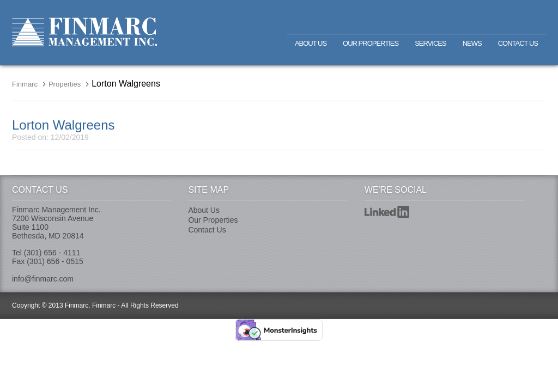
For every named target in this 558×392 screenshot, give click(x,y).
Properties (65, 84)
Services (430, 43)
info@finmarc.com (43, 279)
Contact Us (518, 43)
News (472, 43)
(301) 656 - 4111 (52, 253)
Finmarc (84, 32)
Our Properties (371, 43)
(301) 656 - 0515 (55, 261)
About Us (311, 43)
